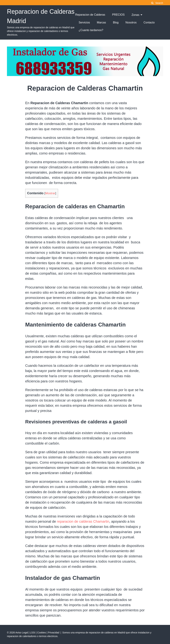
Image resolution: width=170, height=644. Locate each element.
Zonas (135, 15)
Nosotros (131, 22)
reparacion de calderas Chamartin (83, 521)
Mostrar (50, 193)
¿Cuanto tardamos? (91, 30)
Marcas (101, 22)
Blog (116, 22)
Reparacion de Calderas (90, 15)
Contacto (149, 22)
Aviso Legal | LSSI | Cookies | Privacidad (37, 633)
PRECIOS (118, 15)
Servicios (84, 22)
